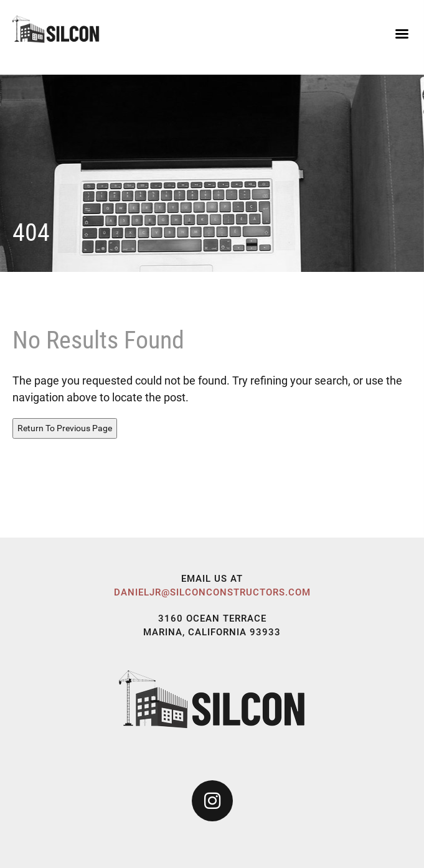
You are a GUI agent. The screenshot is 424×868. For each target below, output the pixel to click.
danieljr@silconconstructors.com (212, 592)
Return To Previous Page (65, 428)
